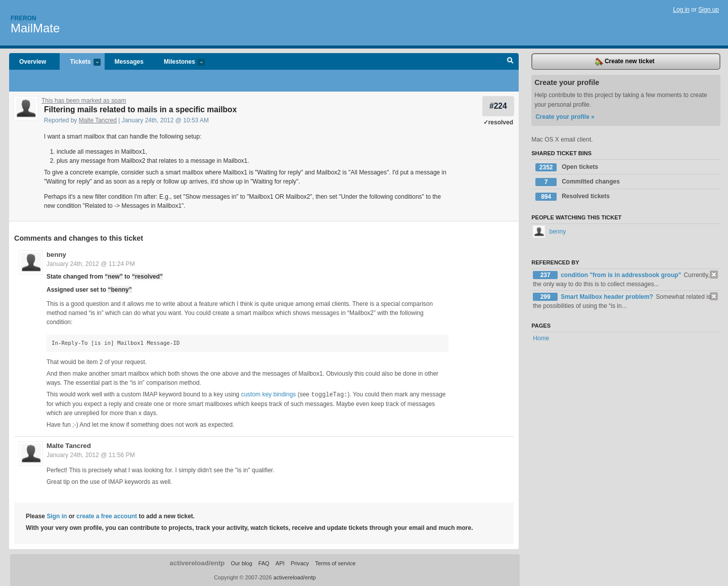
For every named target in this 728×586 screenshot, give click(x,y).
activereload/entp (197, 562)
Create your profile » (565, 117)
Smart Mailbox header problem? (608, 297)
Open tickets (567, 167)
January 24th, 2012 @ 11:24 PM (91, 264)
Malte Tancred (98, 120)
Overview (33, 62)
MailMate (35, 28)
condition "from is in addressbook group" (622, 275)
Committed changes (578, 182)
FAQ (264, 563)
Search (510, 62)
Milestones (179, 62)
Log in (681, 10)
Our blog (241, 563)
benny (56, 255)
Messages (129, 62)
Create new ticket (625, 62)
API (280, 563)
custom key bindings (269, 394)
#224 (498, 106)
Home (541, 338)
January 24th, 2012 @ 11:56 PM (91, 455)
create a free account (107, 516)
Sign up (709, 10)
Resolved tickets (573, 197)
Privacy (300, 563)
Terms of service (335, 563)
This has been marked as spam (84, 101)
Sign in (57, 516)
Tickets (80, 62)
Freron (24, 18)
